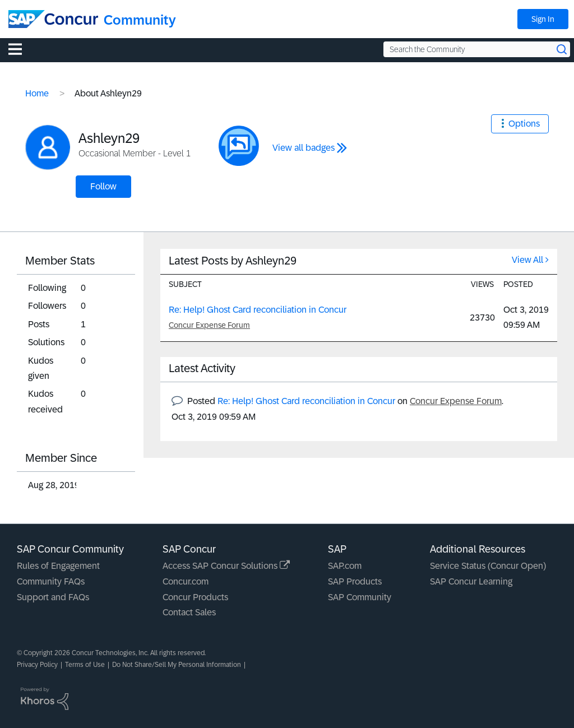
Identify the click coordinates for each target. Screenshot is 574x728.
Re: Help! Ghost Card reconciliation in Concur (258, 310)
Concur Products (195, 597)
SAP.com (345, 566)
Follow (103, 186)
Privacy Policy (37, 665)
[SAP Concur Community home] (53, 19)
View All (527, 260)
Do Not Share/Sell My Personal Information (177, 665)
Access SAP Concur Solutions (226, 566)
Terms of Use (85, 665)
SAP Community (360, 597)
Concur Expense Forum (209, 325)
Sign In (543, 19)
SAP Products (355, 581)
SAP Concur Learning (471, 581)
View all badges (304, 148)
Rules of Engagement (58, 566)
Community (140, 20)
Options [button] (524, 124)
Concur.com (186, 581)
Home (37, 93)
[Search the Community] (477, 49)
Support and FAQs (53, 597)
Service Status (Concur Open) (488, 566)
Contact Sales (189, 612)
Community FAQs (51, 581)
